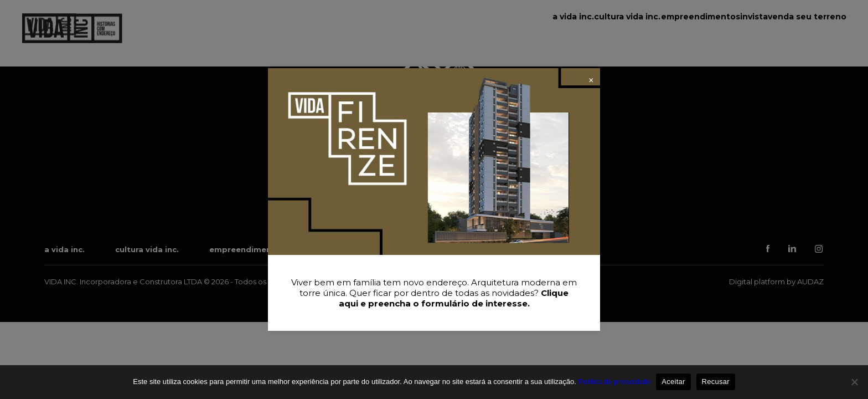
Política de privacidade (615, 382)
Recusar (716, 382)
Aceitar (673, 382)
